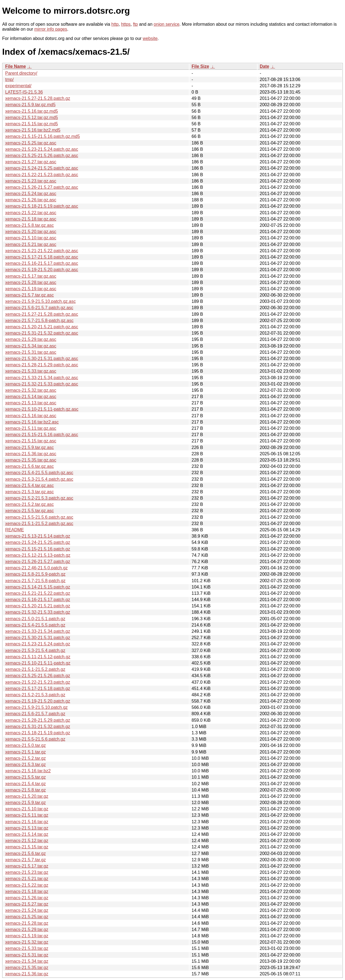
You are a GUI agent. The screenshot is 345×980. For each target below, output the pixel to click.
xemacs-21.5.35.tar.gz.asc (31, 460)
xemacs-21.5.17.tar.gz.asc (31, 276)
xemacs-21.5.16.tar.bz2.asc (32, 422)
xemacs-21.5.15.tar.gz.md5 (32, 124)
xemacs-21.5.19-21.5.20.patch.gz (38, 701)
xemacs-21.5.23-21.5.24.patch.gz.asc (42, 149)
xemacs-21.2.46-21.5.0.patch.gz (36, 568)
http (115, 24)
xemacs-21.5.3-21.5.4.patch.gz (35, 650)
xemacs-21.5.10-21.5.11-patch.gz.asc (42, 409)
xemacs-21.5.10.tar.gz (27, 809)
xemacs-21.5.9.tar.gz (26, 803)
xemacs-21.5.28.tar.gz (27, 923)
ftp (135, 24)
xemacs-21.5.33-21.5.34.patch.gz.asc (42, 378)
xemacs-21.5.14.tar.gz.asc (31, 397)
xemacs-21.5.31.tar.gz (27, 955)
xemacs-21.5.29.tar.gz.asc (31, 339)
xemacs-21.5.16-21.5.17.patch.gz (38, 600)
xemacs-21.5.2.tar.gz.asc (30, 504)
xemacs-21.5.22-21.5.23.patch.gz (38, 682)
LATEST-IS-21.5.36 (24, 92)
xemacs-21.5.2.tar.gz (26, 758)
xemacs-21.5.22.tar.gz (27, 885)
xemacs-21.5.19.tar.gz (27, 936)
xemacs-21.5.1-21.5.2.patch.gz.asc (39, 524)
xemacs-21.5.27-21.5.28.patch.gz (38, 98)
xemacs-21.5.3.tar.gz (26, 765)
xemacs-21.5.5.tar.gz (26, 777)
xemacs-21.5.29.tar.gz (27, 930)
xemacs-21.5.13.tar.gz (27, 828)
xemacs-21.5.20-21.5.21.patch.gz (38, 606)
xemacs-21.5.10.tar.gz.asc (31, 238)
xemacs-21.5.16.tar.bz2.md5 (33, 130)
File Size (200, 66)
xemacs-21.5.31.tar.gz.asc (31, 352)
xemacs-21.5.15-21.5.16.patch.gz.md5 (43, 136)
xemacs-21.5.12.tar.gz (27, 841)
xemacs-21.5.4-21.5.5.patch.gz (35, 625)
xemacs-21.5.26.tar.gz (27, 898)
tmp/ (9, 79)
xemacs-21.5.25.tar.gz (27, 917)
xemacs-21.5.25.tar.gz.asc (31, 143)
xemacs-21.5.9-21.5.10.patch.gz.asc (40, 301)
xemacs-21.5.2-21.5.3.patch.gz (35, 695)
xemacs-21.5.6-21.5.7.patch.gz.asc (39, 308)
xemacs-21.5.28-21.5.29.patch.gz (38, 720)
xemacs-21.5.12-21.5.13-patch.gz (38, 555)
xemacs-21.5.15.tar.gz (27, 847)
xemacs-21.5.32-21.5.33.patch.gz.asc (42, 384)
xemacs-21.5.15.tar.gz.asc (31, 441)
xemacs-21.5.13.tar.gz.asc (31, 403)
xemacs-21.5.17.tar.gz (27, 866)
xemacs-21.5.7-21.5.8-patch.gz (35, 581)
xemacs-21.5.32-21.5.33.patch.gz (38, 612)
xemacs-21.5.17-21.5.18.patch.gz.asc (42, 257)
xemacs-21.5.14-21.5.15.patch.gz (38, 587)
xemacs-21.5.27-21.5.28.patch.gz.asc (42, 314)
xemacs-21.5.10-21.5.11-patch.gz (38, 663)
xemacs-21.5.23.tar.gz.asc (31, 181)
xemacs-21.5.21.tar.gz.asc (31, 244)
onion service (166, 24)
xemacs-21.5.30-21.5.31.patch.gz (38, 638)
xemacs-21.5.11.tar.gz (27, 815)
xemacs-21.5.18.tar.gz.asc (31, 219)
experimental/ (18, 86)
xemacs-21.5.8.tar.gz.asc (30, 225)
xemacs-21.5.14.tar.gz (27, 834)
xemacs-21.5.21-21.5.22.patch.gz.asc (42, 251)
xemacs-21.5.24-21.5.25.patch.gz (38, 542)
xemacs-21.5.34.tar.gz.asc (31, 346)
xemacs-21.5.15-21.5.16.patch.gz (38, 549)
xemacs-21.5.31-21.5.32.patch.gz (38, 727)
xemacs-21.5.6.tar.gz (26, 853)
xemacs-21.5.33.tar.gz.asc (31, 371)
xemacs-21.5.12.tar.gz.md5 (32, 118)
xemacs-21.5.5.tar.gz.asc (30, 511)
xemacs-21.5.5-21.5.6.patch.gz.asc (39, 517)
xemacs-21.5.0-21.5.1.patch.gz (35, 619)
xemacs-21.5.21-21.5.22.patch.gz (38, 593)
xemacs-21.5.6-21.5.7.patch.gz (35, 714)
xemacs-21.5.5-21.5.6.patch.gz (35, 739)
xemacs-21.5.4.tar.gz (26, 784)
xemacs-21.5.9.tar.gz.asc (30, 447)
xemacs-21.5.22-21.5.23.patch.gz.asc (42, 175)
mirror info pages (51, 29)
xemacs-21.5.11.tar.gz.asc (31, 428)
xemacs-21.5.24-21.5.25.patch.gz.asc (42, 168)
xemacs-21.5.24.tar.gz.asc (31, 194)
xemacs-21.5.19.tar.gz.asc (31, 289)
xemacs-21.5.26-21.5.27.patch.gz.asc (42, 187)
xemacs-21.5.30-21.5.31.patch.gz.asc (42, 359)
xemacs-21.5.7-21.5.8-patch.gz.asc (39, 321)
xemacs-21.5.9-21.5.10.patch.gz (36, 707)
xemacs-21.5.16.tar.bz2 (28, 771)
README (14, 530)
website (150, 38)
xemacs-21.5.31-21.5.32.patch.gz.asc (42, 333)
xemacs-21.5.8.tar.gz (26, 790)
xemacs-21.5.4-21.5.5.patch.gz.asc (39, 473)
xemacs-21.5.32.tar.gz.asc (31, 390)
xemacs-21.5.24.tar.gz (27, 910)
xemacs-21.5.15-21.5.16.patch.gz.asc (42, 435)
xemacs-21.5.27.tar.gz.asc (31, 162)
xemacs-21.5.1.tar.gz (26, 752)
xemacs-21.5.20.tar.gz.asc (31, 232)
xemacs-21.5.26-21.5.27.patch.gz (38, 562)
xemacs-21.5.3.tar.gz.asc (30, 492)
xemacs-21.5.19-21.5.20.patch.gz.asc (42, 270)
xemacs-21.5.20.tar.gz (27, 796)
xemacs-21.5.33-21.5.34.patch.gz (38, 631)
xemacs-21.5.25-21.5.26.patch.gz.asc (42, 156)
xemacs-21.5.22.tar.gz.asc (31, 213)
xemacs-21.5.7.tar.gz (26, 860)
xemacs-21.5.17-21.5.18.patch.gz (38, 688)
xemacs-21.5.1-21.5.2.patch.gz (35, 669)
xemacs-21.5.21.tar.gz (27, 879)
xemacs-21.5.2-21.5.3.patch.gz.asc (39, 498)
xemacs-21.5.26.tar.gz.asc (31, 200)
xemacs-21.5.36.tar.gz (27, 974)
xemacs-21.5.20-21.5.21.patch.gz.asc (42, 327)
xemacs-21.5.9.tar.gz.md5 (30, 105)
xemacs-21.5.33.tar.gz (27, 948)
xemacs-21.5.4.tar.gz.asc (30, 485)
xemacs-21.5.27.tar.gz (27, 904)
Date (264, 66)
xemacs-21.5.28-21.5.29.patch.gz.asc (42, 365)
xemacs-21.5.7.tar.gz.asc (30, 295)
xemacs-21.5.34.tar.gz (27, 961)
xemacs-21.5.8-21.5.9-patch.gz (35, 574)
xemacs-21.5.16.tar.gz (27, 822)
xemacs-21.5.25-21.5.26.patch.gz (38, 676)
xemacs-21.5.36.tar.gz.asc (31, 454)
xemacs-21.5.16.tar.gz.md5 (32, 111)
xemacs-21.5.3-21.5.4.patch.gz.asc (39, 479)
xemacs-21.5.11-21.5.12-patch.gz (38, 657)
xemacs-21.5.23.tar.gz (27, 872)
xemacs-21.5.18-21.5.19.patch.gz (38, 733)
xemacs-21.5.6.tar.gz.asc (30, 466)
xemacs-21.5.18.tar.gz (27, 891)
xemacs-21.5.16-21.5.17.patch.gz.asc (42, 263)
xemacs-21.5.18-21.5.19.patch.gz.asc (42, 206)
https (126, 24)
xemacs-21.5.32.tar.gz (27, 942)
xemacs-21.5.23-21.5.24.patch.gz (38, 644)
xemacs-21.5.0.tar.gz (26, 745)
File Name (16, 66)
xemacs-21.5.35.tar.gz (27, 968)
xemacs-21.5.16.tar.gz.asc (31, 416)
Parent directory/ (21, 73)
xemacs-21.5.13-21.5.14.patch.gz (38, 536)
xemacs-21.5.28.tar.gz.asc (31, 282)
